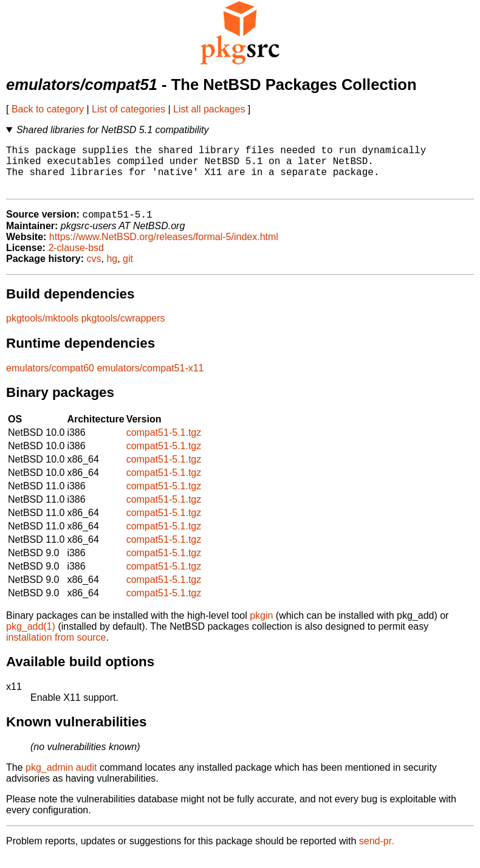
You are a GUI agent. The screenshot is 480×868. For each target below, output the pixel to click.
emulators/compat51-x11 (150, 380)
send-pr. (377, 852)
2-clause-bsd (76, 259)
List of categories (129, 109)
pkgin (261, 627)
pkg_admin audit (61, 779)
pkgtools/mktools (42, 330)
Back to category (48, 109)
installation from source (56, 649)
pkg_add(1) (31, 638)
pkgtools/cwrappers (123, 330)
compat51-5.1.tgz (164, 444)
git (128, 270)
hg (112, 270)
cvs (94, 270)
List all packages (209, 109)
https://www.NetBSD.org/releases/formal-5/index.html (164, 248)
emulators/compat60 (50, 380)
